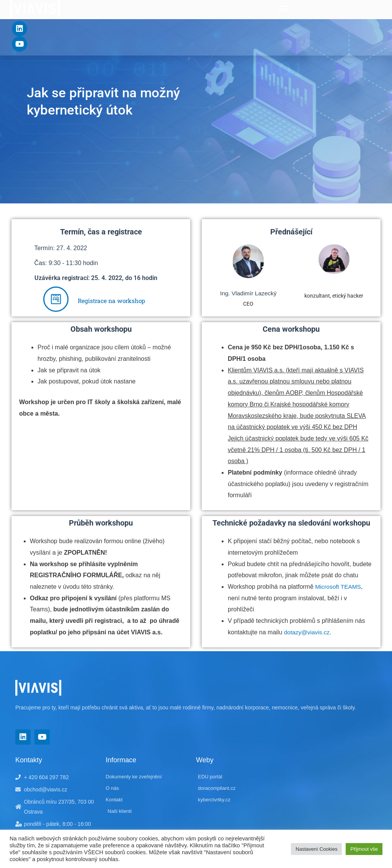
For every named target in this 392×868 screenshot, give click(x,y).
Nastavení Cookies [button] (316, 849)
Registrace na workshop (112, 301)
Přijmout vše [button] (364, 849)
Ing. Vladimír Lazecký (248, 293)
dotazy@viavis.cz (308, 632)
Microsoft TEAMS (339, 587)
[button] (283, 9)
